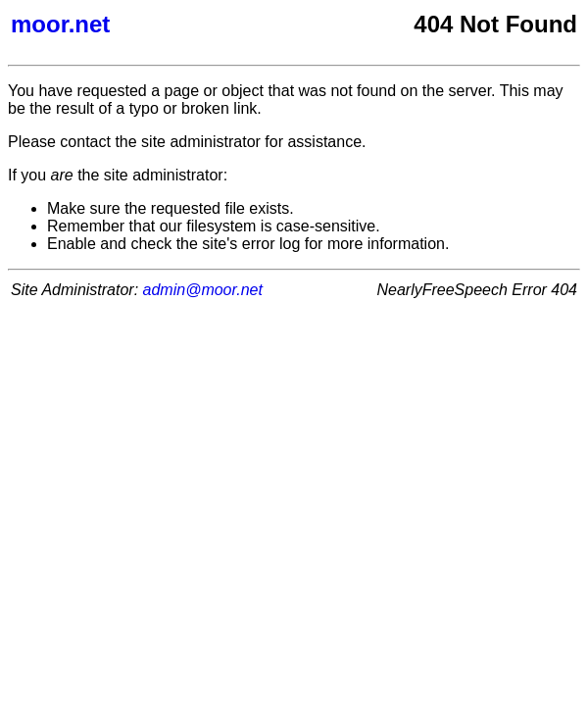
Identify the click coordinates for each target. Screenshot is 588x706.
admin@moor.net (203, 290)
